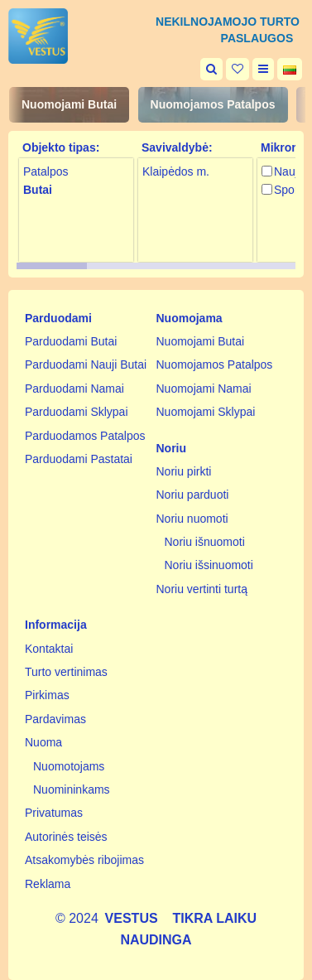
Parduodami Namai (74, 389)
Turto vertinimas (66, 672)
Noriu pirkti (184, 471)
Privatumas (54, 813)
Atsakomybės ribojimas (84, 860)
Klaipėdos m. (176, 171)
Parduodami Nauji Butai (86, 364)
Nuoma (43, 742)
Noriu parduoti (193, 495)
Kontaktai (49, 649)
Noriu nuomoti (192, 519)
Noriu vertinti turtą (202, 589)
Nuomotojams (69, 766)
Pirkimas (47, 695)
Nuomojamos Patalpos (213, 104)
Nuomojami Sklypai (206, 412)
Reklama (48, 884)
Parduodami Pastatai (79, 459)
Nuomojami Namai (204, 389)
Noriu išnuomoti (205, 542)
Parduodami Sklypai (77, 412)
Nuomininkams (72, 789)
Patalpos (46, 171)
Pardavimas (55, 719)
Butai (38, 190)
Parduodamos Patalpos (85, 436)
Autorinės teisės (66, 837)
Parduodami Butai (71, 341)
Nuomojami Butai (69, 104)
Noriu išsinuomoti (209, 565)
